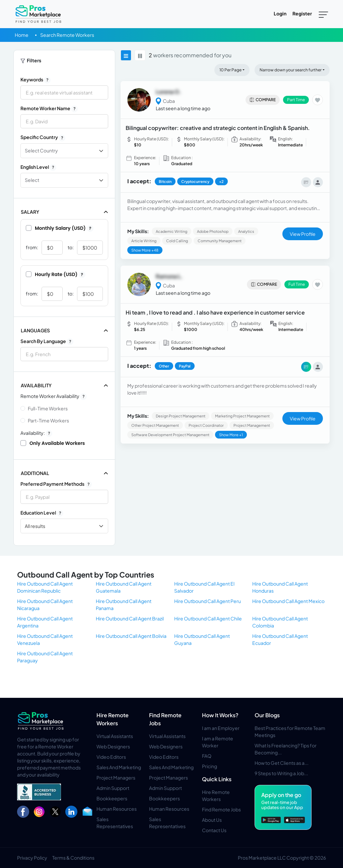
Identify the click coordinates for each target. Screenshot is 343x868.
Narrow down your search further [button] (291, 70)
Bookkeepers (112, 798)
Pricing (210, 766)
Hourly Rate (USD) (56, 274)
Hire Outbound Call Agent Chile (208, 618)
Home (22, 35)
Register (302, 13)
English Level (38, 167)
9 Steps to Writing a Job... (281, 773)
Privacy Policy (32, 858)
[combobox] (64, 354)
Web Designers (113, 746)
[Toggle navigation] (323, 14)
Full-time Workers (48, 408)
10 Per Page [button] (230, 70)
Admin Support (113, 788)
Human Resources (117, 809)
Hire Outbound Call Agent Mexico (288, 601)
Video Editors (111, 757)
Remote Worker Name (49, 109)
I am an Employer (221, 728)
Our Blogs (267, 715)
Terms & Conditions (73, 858)
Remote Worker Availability (54, 396)
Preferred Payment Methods (56, 484)
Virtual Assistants (115, 736)
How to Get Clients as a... (282, 763)
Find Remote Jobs (221, 809)
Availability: (36, 433)
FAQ (207, 756)
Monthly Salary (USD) (60, 228)
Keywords (36, 80)
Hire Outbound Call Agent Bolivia (131, 636)
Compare (262, 100)
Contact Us (214, 830)
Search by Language (47, 341)
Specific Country (43, 137)
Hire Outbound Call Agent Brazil (130, 618)
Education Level (42, 513)
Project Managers (116, 778)
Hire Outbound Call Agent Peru (208, 601)
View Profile (303, 234)
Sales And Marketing (119, 767)
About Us (212, 820)
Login (280, 13)
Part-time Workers (48, 420)
